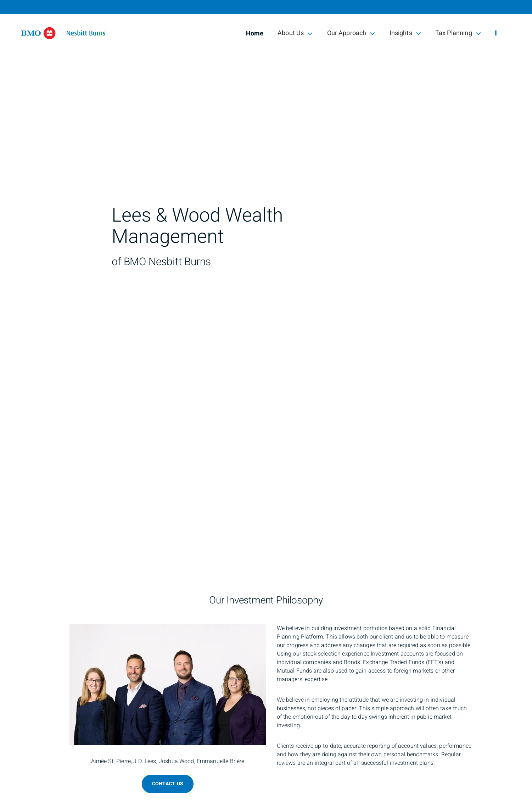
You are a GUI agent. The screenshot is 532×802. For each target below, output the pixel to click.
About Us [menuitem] (295, 33)
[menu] (496, 34)
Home (255, 34)
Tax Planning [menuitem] (458, 33)
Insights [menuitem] (405, 33)
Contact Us (168, 784)
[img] (266, 281)
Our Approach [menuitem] (351, 33)
